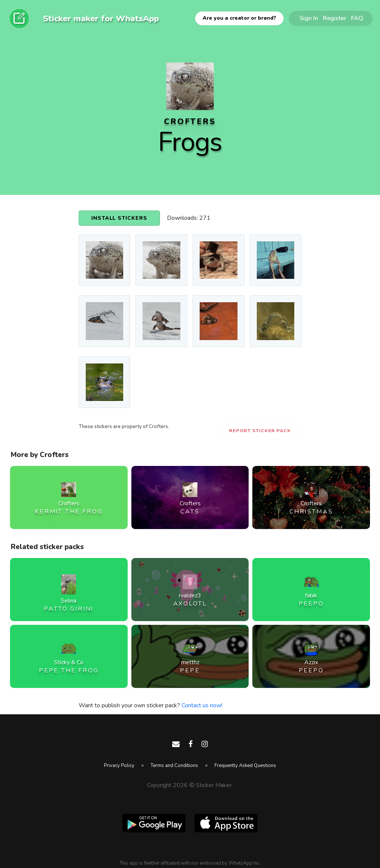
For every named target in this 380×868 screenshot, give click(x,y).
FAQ (357, 18)
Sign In (309, 18)
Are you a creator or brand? (239, 18)
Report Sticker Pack (260, 431)
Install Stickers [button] (119, 218)
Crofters (190, 121)
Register (335, 18)
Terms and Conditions (174, 766)
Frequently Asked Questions (245, 766)
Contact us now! (202, 705)
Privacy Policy (119, 766)
